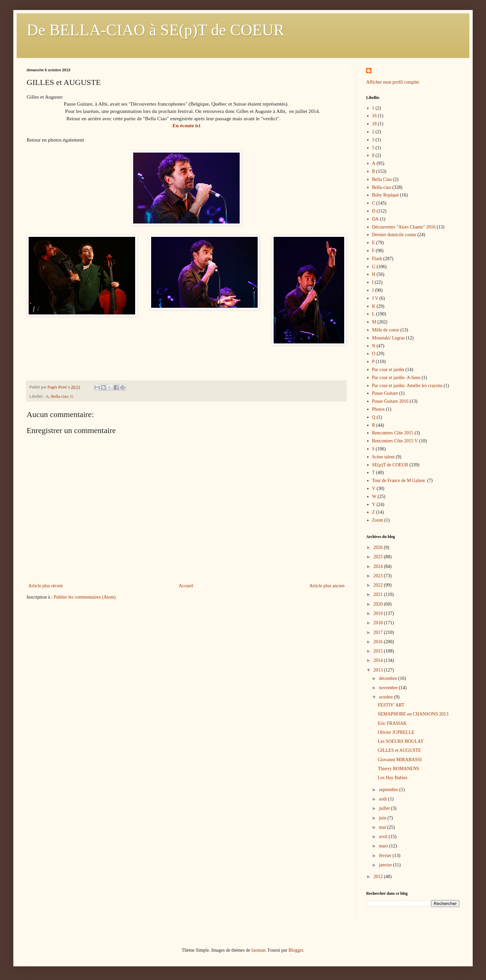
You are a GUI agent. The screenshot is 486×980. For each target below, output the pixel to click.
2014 (379, 660)
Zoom (378, 520)
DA (375, 219)
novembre (389, 688)
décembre (388, 678)
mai (383, 827)
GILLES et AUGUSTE (399, 750)
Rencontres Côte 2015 (393, 433)
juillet (385, 808)
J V (375, 298)
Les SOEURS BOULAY (401, 741)
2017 (379, 632)
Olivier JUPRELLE (396, 732)
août (383, 799)
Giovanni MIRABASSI (400, 760)
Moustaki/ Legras (388, 338)
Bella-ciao (60, 396)
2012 (379, 877)
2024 (379, 566)
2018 (379, 623)
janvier (386, 865)
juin (383, 818)
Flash (377, 259)
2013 (379, 670)
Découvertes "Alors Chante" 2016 (404, 227)
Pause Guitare (385, 393)
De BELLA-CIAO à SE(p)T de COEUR (155, 30)
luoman (258, 950)
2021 (379, 594)
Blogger (296, 950)
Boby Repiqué (386, 195)
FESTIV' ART (391, 705)
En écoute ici (186, 125)
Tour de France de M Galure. (399, 481)
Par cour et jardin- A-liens (396, 378)
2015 (379, 651)
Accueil (186, 586)
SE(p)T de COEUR (390, 465)
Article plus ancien (327, 586)
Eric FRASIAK (392, 723)
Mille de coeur (386, 330)
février (386, 856)
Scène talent (383, 457)
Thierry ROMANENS (398, 769)
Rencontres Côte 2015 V (395, 441)
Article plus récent (45, 586)
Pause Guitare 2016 (390, 401)
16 (374, 116)
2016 (379, 642)
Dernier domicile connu (394, 235)
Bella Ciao (382, 179)
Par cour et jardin (388, 370)
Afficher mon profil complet (393, 82)
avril (384, 837)
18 (374, 124)
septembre (389, 790)
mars (384, 846)
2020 (379, 604)
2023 (379, 576)
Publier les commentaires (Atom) (85, 597)
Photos (378, 409)
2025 (379, 557)
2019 (379, 613)
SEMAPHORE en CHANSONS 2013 (413, 714)
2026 (379, 547)
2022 (379, 585)
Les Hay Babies (393, 778)
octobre (386, 697)
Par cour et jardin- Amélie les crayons (407, 386)
